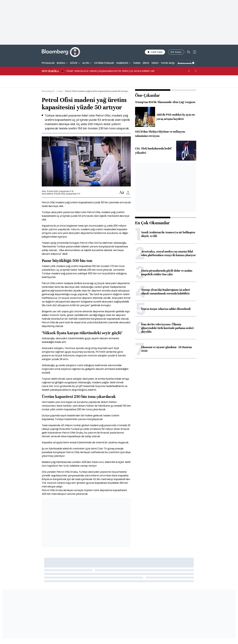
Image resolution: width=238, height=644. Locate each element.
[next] (196, 71)
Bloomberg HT (48, 91)
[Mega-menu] (195, 52)
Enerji (60, 91)
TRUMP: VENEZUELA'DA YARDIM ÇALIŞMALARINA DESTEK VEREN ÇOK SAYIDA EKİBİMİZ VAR (110, 71)
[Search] (189, 52)
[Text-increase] (122, 192)
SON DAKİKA (50, 71)
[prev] (189, 71)
